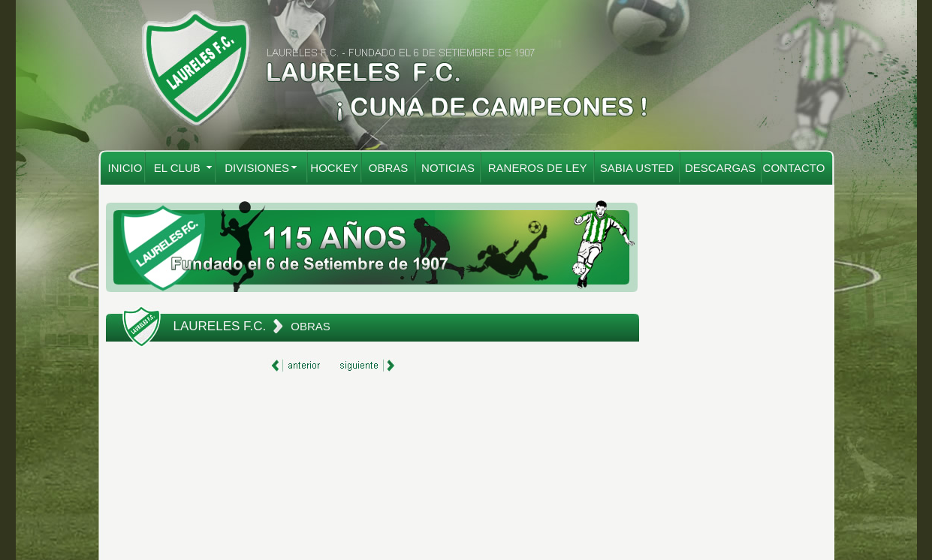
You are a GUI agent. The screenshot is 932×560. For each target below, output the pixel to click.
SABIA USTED (637, 168)
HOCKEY (334, 168)
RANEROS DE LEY (538, 168)
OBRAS (389, 168)
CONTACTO (794, 168)
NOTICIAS (448, 168)
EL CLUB (177, 168)
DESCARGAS (720, 168)
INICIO (125, 168)
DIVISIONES (257, 168)
